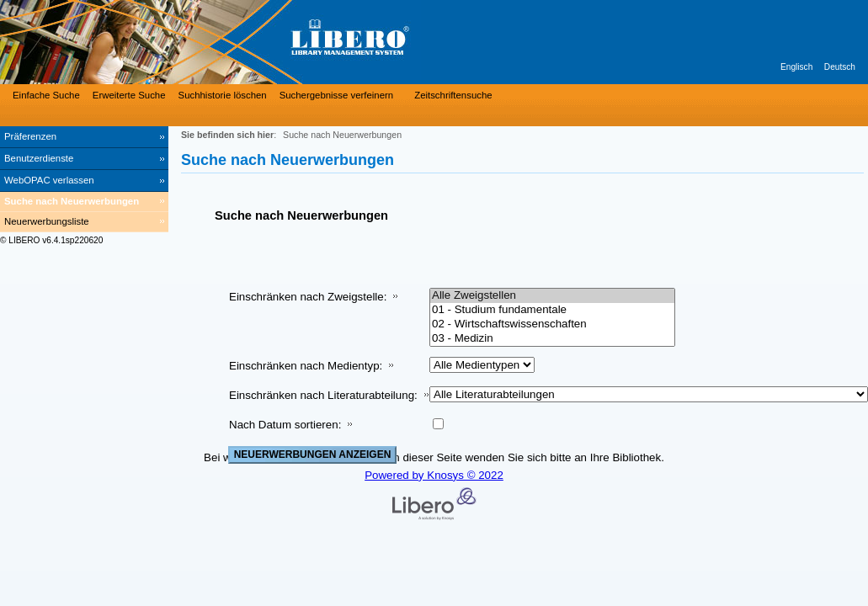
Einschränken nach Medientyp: (306, 366)
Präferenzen (30, 136)
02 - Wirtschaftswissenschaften (552, 324)
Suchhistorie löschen (223, 95)
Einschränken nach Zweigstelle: (308, 297)
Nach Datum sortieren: (285, 425)
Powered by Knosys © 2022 (434, 475)
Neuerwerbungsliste (47, 221)
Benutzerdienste (39, 158)
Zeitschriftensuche (453, 95)
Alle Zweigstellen (552, 296)
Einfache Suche (46, 95)
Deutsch (840, 67)
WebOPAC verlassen (49, 180)
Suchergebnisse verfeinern (337, 95)
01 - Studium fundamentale (552, 310)
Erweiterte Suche (129, 95)
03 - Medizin (552, 339)
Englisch (796, 67)
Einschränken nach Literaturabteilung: (323, 395)
